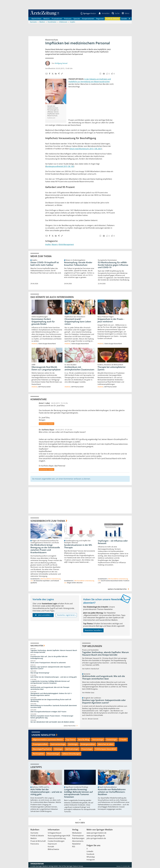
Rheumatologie (53, 754)
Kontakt (51, 847)
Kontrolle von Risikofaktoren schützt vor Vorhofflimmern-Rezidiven (112, 792)
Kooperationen (88, 19)
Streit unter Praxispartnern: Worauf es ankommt (48, 663)
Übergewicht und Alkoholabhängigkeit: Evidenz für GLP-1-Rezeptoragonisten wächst (51, 695)
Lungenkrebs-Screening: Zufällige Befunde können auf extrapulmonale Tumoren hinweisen (50, 683)
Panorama (35, 844)
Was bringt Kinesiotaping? (40, 673)
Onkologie (58, 749)
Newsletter (76, 844)
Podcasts (68, 19)
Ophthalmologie (72, 749)
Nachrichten (36, 19)
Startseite (34, 833)
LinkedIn (90, 852)
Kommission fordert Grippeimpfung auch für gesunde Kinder (43, 322)
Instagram (91, 860)
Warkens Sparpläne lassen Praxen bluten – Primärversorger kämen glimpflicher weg (52, 717)
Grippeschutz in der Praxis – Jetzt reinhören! (111, 321)
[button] (125, 13)
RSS (74, 847)
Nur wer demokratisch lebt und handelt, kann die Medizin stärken (52, 722)
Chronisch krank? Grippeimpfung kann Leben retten (78, 322)
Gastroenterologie (58, 745)
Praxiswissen (57, 19)
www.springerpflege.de (96, 836)
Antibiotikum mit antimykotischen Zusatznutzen (79, 369)
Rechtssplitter (38, 754)
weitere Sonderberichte (119, 589)
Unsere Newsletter (43, 735)
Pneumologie (87, 749)
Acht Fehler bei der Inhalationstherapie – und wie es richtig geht (54, 677)
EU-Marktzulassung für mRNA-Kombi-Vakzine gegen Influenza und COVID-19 (113, 265)
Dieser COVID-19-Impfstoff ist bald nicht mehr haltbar (45, 264)
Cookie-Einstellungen (56, 841)
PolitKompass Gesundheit (106, 749)
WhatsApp (91, 857)
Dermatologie (98, 740)
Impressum (52, 844)
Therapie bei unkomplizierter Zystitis (112, 369)
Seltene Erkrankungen (71, 754)
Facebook (90, 855)
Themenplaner (78, 836)
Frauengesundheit (40, 745)
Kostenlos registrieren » (67, 615)
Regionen (100, 19)
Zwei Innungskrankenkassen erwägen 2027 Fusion (48, 712)
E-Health (123, 740)
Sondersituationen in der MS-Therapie (78, 547)
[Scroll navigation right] (129, 19)
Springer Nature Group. (75, 867)
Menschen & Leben (106, 745)
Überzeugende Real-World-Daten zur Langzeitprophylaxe (46, 369)
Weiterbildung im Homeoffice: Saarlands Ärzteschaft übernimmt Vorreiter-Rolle (54, 707)
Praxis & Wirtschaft (38, 841)
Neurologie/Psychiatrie (42, 749)
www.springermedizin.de (96, 833)
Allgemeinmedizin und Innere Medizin (48, 740)
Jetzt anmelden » (43, 615)
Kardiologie (73, 745)
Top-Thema (71, 740)
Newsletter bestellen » (93, 631)
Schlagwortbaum (55, 833)
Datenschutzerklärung (57, 839)
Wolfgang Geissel (61, 64)
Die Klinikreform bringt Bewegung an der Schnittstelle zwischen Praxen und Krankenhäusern (45, 549)
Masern (55, 245)
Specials (77, 19)
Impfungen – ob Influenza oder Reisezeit (113, 542)
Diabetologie (111, 740)
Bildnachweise (53, 850)
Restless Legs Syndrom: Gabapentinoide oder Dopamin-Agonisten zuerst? (51, 668)
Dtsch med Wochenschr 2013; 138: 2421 (86, 149)
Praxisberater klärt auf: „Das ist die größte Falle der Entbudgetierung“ (49, 658)
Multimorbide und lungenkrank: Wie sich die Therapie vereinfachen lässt (50, 689)
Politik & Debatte (112, 19)
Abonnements (78, 841)
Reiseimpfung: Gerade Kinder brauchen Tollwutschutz (78, 264)
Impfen (48, 245)
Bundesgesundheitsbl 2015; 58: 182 (60, 167)
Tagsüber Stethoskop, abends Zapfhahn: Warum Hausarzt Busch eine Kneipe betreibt (54, 652)
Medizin (47, 19)
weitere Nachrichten (71, 726)
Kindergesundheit (88, 745)
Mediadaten (77, 833)
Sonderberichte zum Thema (48, 521)
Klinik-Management (66, 245)
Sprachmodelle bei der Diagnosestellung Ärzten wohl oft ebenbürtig (51, 701)
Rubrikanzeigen (78, 839)
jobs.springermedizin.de (96, 839)
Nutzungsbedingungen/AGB (59, 836)
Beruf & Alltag (84, 740)
